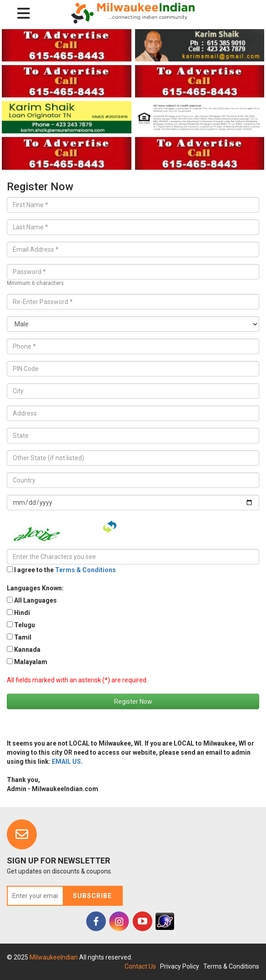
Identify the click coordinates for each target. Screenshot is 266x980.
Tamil (23, 637)
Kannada (27, 650)
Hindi (22, 613)
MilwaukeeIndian (54, 957)
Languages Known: (35, 588)
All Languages (35, 600)
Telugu (25, 625)
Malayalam (31, 662)
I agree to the (65, 570)
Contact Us (140, 966)
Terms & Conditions (85, 570)
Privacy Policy (180, 966)
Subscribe (92, 896)
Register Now (133, 701)
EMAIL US (66, 762)
